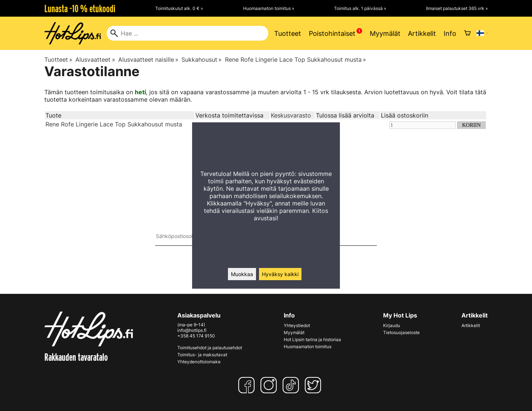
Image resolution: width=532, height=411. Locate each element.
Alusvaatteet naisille (148, 60)
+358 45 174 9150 (196, 336)
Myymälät (385, 33)
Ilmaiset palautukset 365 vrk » (457, 8)
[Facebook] (248, 385)
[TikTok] (292, 385)
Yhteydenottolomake (199, 362)
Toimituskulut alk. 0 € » (179, 8)
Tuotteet (288, 33)
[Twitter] (314, 385)
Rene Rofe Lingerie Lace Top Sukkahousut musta (296, 60)
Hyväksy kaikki (280, 274)
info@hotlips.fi (192, 330)
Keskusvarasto (291, 115)
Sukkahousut (202, 60)
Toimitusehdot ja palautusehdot (210, 348)
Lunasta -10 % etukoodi (80, 9)
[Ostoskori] (467, 33)
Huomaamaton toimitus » (269, 8)
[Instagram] (270, 385)
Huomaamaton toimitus (308, 347)
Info (450, 33)
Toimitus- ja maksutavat (202, 355)
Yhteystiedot (297, 325)
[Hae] (187, 33)
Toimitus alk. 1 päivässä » (360, 8)
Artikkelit (422, 33)
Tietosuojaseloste (401, 332)
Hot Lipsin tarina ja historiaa (312, 339)
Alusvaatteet (95, 60)
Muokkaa (242, 274)
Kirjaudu (392, 325)
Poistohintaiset (332, 33)
